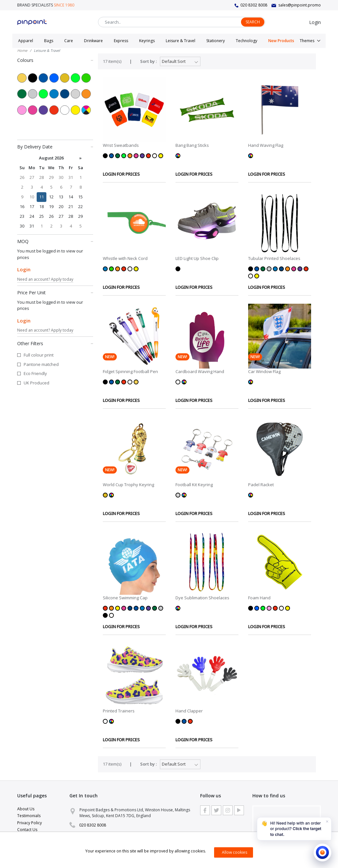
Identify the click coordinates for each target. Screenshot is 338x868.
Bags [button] (49, 41)
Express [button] (121, 41)
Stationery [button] (216, 41)
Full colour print (39, 355)
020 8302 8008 (254, 5)
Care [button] (69, 41)
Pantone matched (41, 364)
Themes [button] (307, 41)
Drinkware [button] (93, 41)
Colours (55, 60)
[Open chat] (322, 852)
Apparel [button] (26, 41)
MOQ (55, 241)
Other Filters (55, 343)
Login (315, 22)
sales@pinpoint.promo (300, 5)
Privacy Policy (30, 823)
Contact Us (27, 830)
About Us (26, 809)
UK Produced (36, 383)
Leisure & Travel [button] (181, 41)
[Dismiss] (327, 822)
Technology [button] (247, 41)
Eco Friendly (35, 373)
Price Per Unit (55, 292)
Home (22, 50)
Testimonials (29, 816)
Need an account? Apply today (45, 279)
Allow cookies (235, 852)
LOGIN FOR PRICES (121, 174)
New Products (281, 41)
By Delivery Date (55, 147)
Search (253, 22)
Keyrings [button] (147, 41)
